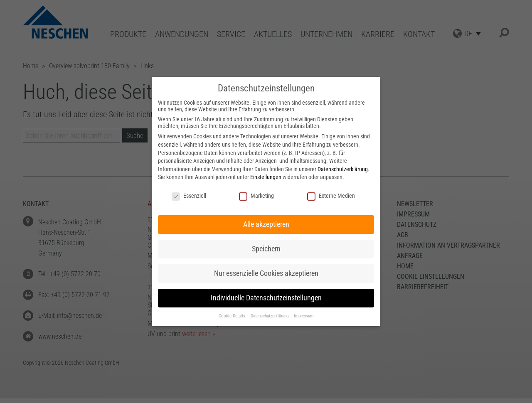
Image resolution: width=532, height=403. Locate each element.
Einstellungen (266, 177)
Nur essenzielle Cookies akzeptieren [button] (266, 273)
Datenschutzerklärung (343, 169)
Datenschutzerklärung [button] (270, 316)
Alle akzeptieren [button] (266, 224)
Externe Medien (331, 196)
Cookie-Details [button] (233, 316)
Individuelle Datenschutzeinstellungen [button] (266, 298)
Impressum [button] (304, 316)
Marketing (256, 196)
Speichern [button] (266, 249)
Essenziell (189, 196)
